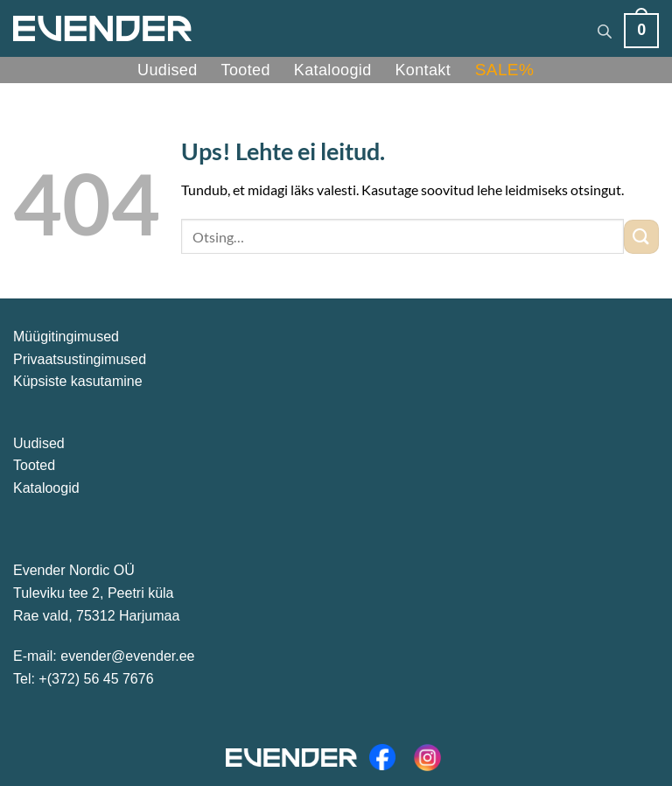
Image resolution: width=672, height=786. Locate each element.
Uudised (168, 70)
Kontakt (423, 70)
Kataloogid (333, 70)
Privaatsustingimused (80, 359)
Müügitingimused (66, 337)
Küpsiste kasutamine (78, 381)
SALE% (504, 70)
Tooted (246, 70)
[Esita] (641, 237)
